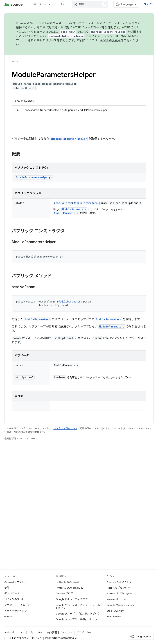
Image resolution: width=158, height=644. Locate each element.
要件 (7, 588)
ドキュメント (39, 4)
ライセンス (67, 632)
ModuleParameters (85, 203)
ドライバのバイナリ (16, 611)
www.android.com (117, 599)
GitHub (8, 616)
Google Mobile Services (120, 605)
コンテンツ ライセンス (65, 428)
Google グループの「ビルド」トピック (78, 614)
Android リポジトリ (16, 582)
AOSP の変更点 (110, 40)
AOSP (15, 61)
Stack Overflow (116, 611)
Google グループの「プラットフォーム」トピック (79, 606)
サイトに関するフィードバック (24, 638)
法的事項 (52, 632)
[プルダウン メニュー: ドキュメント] (51, 4)
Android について (14, 632)
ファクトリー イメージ (17, 605)
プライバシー (84, 632)
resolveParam (63, 203)
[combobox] (90, 4)
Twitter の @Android (67, 582)
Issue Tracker (114, 616)
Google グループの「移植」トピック (76, 619)
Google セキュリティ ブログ (72, 599)
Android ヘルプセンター (120, 582)
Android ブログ (64, 593)
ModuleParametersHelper (32, 177)
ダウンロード (12, 593)
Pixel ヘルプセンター (118, 588)
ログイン (149, 4)
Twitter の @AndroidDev (69, 588)
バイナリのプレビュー (17, 599)
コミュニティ (36, 632)
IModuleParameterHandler (69, 139)
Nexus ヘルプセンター (119, 593)
